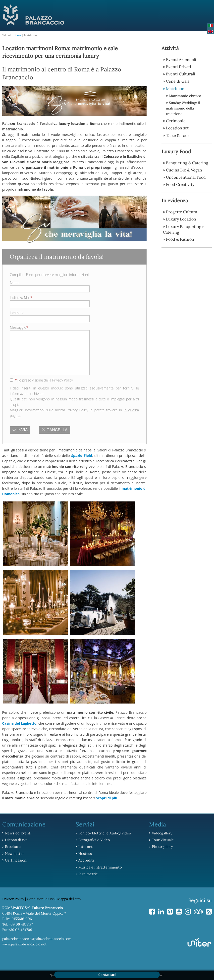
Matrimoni (176, 88)
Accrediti (86, 860)
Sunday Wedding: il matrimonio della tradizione (183, 108)
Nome (15, 283)
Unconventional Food (186, 177)
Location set (177, 128)
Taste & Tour (178, 135)
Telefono (17, 312)
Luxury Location (181, 218)
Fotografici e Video (94, 840)
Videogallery (162, 833)
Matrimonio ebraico (185, 96)
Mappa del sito (69, 898)
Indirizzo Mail (21, 298)
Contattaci (107, 975)
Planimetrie (88, 873)
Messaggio (19, 327)
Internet (85, 847)
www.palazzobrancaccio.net (24, 943)
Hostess (85, 853)
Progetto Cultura (182, 211)
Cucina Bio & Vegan (184, 169)
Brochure (12, 847)
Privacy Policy (13, 898)
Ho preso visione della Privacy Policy (41, 380)
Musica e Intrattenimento (99, 867)
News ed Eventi (18, 833)
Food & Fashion (180, 238)
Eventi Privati (179, 67)
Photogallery (162, 847)
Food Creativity (180, 184)
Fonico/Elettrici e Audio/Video (104, 833)
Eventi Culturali (181, 74)
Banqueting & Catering (187, 162)
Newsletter (14, 853)
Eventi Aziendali (181, 59)
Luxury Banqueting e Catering (184, 229)
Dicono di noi (16, 840)
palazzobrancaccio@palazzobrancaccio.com (37, 938)
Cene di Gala (178, 81)
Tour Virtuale (162, 840)
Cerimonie (176, 120)
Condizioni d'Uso (41, 898)
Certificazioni (16, 860)
